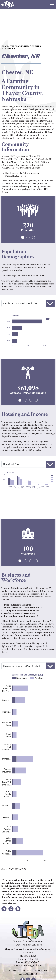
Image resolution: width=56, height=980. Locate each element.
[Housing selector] (28, 464)
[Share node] (4, 909)
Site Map (41, 971)
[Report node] (18, 909)
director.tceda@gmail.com (28, 966)
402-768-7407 (32, 962)
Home (13, 971)
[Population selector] (28, 303)
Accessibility (28, 974)
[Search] (11, 909)
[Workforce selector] (28, 666)
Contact (26, 971)
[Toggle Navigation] (52, 5)
